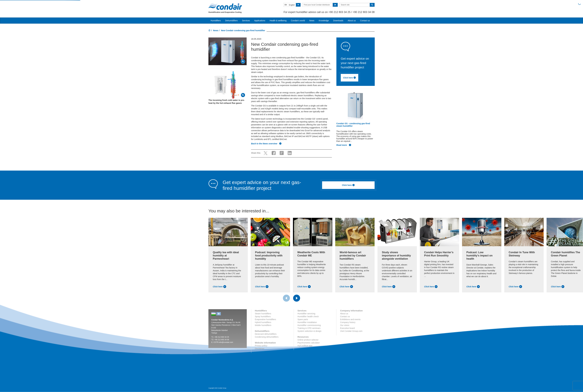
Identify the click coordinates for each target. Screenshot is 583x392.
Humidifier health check (308, 316)
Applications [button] (260, 21)
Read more (344, 145)
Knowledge (324, 21)
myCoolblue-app (305, 346)
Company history (348, 322)
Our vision (345, 325)
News (312, 21)
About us (352, 21)
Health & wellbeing (278, 21)
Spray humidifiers (263, 316)
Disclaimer (260, 349)
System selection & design (309, 331)
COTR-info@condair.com (223, 342)
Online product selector (308, 340)
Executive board (347, 328)
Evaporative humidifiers (266, 319)
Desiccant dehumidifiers (266, 334)
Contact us (365, 21)
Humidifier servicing (306, 314)
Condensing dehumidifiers (267, 337)
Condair (225, 7)
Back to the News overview (266, 144)
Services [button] (246, 21)
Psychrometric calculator (309, 343)
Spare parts (303, 319)
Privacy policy (261, 346)
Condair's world (298, 21)
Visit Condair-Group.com (351, 331)
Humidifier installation (307, 322)
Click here (350, 78)
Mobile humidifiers (263, 325)
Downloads (338, 21)
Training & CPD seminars (309, 328)
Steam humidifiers (263, 314)
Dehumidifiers (231, 21)
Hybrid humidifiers (263, 322)
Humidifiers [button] (216, 21)
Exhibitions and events (350, 319)
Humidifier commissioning (309, 325)
